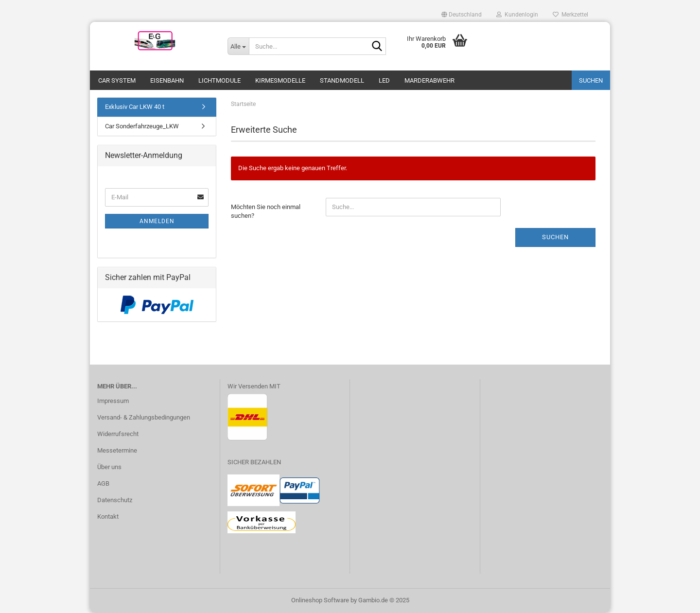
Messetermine (117, 450)
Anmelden (157, 221)
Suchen (591, 80)
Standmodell (342, 80)
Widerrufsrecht (118, 434)
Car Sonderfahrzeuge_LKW (142, 126)
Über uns (109, 467)
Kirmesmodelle (280, 80)
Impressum (113, 401)
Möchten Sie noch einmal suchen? (266, 211)
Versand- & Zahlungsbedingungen (144, 417)
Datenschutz (115, 500)
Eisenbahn (167, 80)
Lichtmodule (219, 80)
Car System (117, 80)
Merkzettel (570, 15)
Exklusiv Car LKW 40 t (135, 107)
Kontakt (108, 517)
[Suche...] (238, 46)
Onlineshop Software (320, 600)
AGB (103, 483)
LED (384, 80)
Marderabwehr (429, 80)
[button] (462, 15)
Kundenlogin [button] (517, 15)
